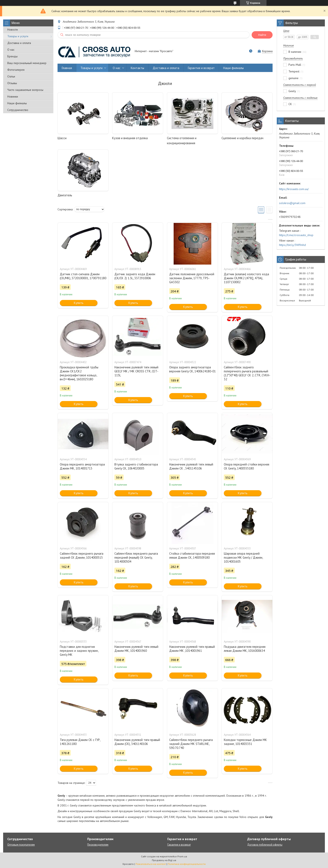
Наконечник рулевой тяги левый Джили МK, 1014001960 (136, 649)
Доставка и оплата (19, 43)
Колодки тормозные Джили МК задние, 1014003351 (245, 742)
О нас (11, 50)
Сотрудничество (18, 110)
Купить (79, 303)
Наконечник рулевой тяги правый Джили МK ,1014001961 (192, 649)
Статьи (11, 76)
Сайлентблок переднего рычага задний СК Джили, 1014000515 (82, 556)
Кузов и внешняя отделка (130, 138)
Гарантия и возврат (201, 68)
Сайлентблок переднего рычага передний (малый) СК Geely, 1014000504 (136, 557)
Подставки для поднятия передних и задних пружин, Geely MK (79, 651)
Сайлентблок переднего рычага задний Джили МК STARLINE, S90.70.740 (191, 744)
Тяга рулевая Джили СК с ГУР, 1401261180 (80, 742)
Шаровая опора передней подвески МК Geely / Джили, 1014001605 (243, 557)
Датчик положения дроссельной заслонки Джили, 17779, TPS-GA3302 (192, 278)
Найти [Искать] (262, 35)
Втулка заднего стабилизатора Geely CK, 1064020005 (136, 466)
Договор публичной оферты (265, 845)
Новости (13, 30)
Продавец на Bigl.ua (164, 860)
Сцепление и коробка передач (242, 138)
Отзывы (12, 83)
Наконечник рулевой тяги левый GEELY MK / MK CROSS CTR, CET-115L (136, 371)
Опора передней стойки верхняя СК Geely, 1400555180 (247, 466)
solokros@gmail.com (292, 203)
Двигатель (65, 195)
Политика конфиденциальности (187, 864)
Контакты (137, 68)
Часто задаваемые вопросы (25, 90)
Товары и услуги (18, 36)
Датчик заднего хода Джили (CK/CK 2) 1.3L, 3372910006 (135, 276)
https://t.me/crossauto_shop (296, 235)
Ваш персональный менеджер (27, 63)
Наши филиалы (17, 103)
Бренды (12, 56)
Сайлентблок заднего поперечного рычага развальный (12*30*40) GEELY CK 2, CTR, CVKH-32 (247, 373)
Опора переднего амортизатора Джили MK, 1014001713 (82, 466)
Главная (67, 68)
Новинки (13, 96)
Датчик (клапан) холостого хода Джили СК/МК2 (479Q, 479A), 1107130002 (246, 278)
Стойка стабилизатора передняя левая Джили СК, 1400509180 (192, 556)
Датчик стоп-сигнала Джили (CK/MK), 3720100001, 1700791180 (83, 276)
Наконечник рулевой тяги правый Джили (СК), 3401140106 (137, 742)
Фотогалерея (16, 70)
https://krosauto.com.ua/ (294, 189)
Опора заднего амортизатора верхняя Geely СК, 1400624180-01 (192, 369)
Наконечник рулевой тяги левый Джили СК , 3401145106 (191, 466)
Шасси (62, 138)
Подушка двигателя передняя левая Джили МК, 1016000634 (245, 649)
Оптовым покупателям (21, 845)
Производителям (98, 845)
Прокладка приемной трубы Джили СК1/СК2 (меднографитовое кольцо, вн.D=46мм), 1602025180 (79, 373)
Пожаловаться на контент (151, 864)
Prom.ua (182, 856)
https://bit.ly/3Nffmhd (292, 245)
